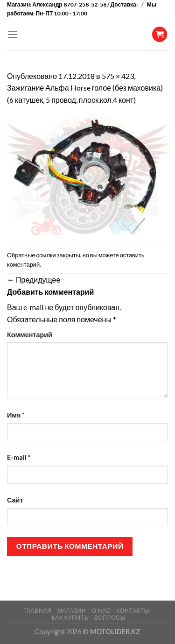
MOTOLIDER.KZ (115, 632)
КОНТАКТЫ (133, 611)
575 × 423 (118, 76)
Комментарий (30, 335)
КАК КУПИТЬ (70, 618)
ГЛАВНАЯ (37, 611)
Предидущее (34, 280)
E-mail (19, 457)
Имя (16, 415)
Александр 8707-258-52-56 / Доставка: (85, 4)
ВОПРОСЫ (110, 618)
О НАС (101, 611)
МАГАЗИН (72, 611)
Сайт (15, 500)
